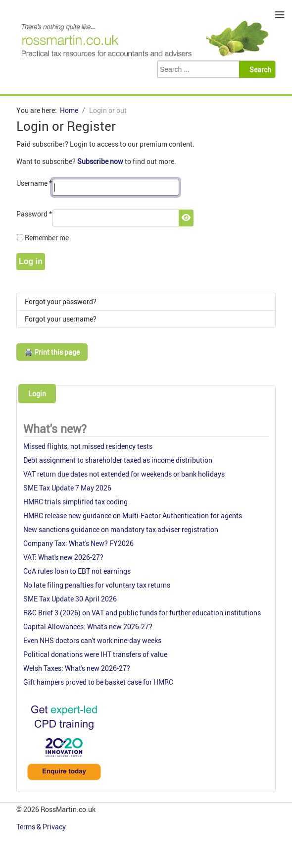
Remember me (47, 238)
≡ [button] (280, 15)
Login (37, 394)
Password (34, 214)
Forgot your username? (61, 319)
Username (34, 183)
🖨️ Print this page (52, 352)
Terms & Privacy (42, 827)
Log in (31, 261)
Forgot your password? (61, 301)
